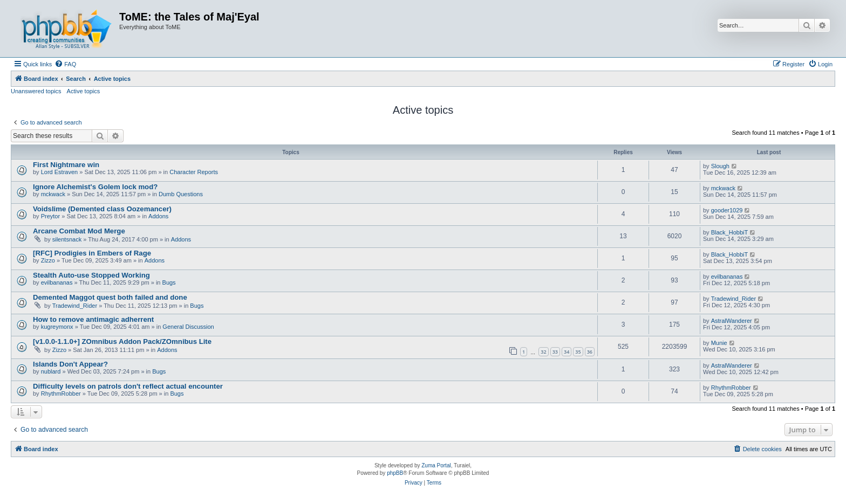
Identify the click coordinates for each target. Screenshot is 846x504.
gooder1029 (727, 210)
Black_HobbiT (729, 232)
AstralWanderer (732, 321)
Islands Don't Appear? (70, 364)
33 (555, 352)
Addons (158, 216)
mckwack (53, 194)
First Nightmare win (66, 165)
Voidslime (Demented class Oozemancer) (102, 209)
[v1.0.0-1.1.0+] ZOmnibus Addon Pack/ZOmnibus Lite (122, 341)
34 (567, 352)
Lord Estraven (59, 172)
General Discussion (188, 327)
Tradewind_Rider (75, 306)
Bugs (169, 282)
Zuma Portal (436, 465)
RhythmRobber (61, 393)
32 (543, 352)
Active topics (84, 91)
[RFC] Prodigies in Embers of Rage (92, 253)
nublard (51, 371)
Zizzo (48, 260)
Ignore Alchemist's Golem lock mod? (95, 187)
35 (578, 352)
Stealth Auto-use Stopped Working (91, 275)
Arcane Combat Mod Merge (79, 231)
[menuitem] (65, 64)
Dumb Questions (181, 194)
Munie (719, 343)
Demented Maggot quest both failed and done (110, 297)
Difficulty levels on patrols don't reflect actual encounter (128, 386)
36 (590, 352)
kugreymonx (57, 327)
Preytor (50, 216)
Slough (720, 166)
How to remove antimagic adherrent (93, 319)
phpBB (395, 473)
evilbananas (57, 282)
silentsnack (67, 239)
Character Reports (194, 172)
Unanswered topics (36, 91)
